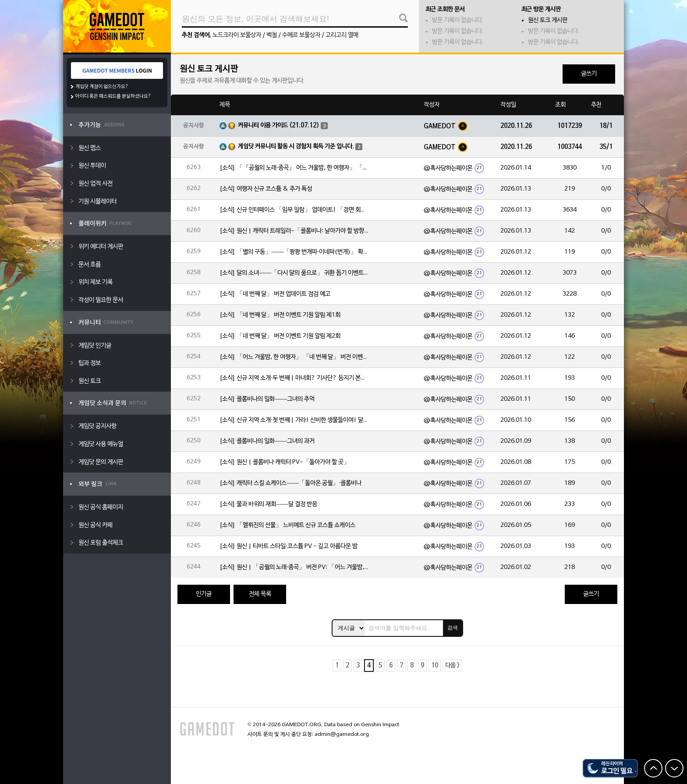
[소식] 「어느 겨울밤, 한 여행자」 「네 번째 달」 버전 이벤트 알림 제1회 (294, 357)
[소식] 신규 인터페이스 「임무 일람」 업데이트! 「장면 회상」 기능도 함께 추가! (294, 210)
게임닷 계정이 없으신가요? (102, 87)
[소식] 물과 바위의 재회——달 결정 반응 (268, 504)
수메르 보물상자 (301, 35)
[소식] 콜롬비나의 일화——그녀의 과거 (267, 441)
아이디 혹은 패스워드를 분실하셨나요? (113, 96)
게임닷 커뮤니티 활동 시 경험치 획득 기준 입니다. (296, 147)
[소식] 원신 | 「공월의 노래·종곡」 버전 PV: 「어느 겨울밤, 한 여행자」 (294, 567)
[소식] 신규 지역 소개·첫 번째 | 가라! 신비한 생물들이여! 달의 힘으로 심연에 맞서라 (294, 420)
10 (435, 666)
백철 (272, 35)
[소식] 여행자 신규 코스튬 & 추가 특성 (266, 189)
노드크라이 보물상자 (237, 35)
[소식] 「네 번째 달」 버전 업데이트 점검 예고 (275, 294)
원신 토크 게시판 (548, 20)
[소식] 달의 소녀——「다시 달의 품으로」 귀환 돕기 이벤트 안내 (294, 273)
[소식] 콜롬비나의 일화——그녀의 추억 (267, 399)
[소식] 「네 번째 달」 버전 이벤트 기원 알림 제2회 (280, 336)
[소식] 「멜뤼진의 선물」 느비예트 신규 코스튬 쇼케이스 (287, 525)
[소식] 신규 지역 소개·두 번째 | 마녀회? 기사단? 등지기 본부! (294, 378)
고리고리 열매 (342, 35)
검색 (453, 628)
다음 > (452, 666)
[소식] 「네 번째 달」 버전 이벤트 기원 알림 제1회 (280, 315)
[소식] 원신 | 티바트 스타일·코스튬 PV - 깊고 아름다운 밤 (289, 546)
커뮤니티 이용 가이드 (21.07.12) (279, 125)
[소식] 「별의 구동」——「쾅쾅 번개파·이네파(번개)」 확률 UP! (294, 252)
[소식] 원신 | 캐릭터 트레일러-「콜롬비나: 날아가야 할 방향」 (294, 231)
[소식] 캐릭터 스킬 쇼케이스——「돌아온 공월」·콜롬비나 (290, 483)
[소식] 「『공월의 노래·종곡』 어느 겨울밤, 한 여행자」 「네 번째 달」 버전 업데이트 (294, 168)
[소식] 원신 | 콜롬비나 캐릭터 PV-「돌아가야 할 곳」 (285, 462)
